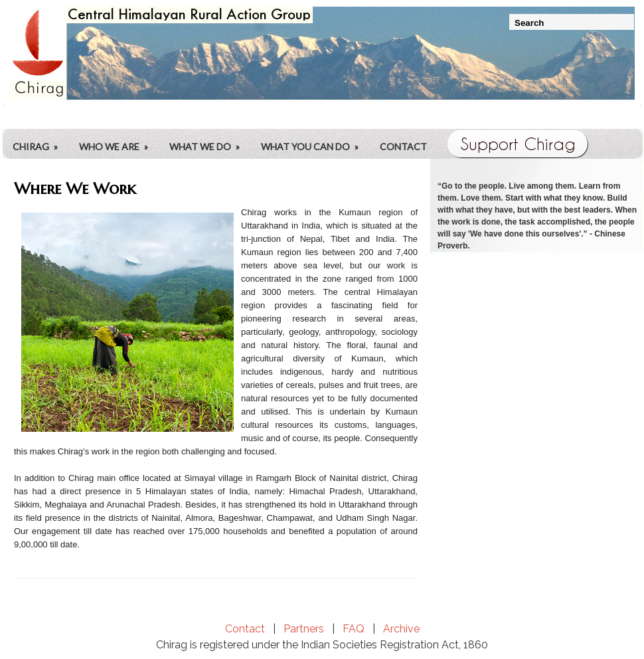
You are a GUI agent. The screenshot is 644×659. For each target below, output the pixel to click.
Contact (403, 146)
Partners (304, 629)
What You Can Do (314, 137)
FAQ (354, 629)
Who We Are (118, 137)
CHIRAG (40, 137)
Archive (401, 629)
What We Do (209, 137)
